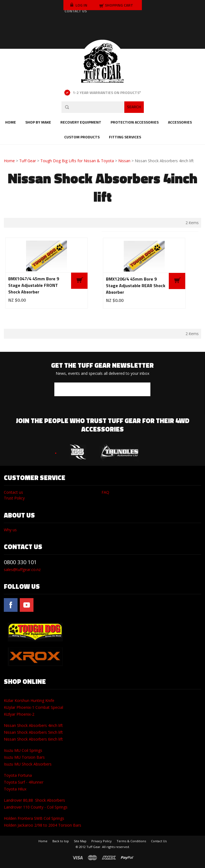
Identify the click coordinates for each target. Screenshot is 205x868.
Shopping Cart (119, 5)
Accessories (180, 122)
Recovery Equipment (81, 122)
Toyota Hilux (15, 789)
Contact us (13, 492)
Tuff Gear (28, 161)
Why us (10, 530)
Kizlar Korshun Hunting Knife (29, 700)
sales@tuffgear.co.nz (22, 569)
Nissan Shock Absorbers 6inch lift (33, 739)
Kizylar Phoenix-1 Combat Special (33, 707)
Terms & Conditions (131, 841)
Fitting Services (125, 137)
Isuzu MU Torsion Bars (24, 757)
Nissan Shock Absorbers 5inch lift (33, 732)
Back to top (61, 841)
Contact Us (159, 841)
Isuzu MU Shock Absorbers (28, 764)
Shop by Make (38, 122)
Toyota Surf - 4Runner (24, 782)
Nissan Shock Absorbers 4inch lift (33, 725)
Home (11, 122)
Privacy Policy (102, 841)
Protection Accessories (135, 122)
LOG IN (79, 5)
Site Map (80, 841)
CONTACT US (76, 11)
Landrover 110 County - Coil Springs (36, 807)
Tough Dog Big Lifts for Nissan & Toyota (77, 161)
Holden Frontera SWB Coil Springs (34, 818)
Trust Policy (14, 498)
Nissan (124, 161)
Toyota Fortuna (18, 775)
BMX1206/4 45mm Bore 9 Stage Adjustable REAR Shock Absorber (136, 285)
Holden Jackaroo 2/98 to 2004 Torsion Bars (43, 825)
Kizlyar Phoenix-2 (19, 714)
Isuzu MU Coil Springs (23, 750)
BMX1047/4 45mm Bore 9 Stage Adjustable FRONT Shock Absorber (34, 285)
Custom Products (82, 137)
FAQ (105, 492)
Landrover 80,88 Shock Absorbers (34, 800)
